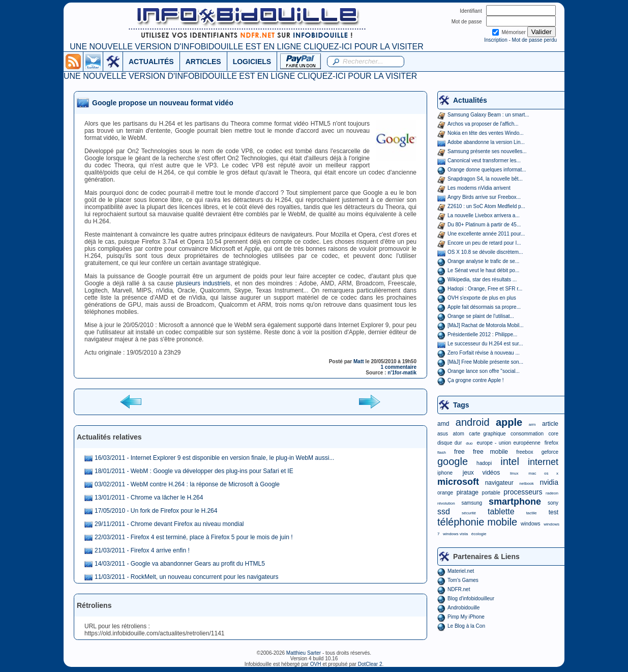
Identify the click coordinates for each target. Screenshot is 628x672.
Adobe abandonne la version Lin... (486, 142)
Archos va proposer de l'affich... (483, 124)
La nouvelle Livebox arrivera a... (484, 215)
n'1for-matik (402, 373)
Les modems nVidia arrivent (479, 188)
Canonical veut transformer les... (484, 160)
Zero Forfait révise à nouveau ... (484, 353)
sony (553, 503)
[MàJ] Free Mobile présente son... (485, 362)
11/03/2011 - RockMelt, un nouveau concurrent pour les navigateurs (187, 577)
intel (510, 461)
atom (459, 434)
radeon (552, 493)
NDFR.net (459, 589)
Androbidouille (463, 608)
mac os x (543, 473)
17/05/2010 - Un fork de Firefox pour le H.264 (156, 511)
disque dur (450, 443)
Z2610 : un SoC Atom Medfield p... (486, 206)
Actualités (470, 100)
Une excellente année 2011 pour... (486, 234)
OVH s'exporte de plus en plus (482, 298)
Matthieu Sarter (304, 653)
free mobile (490, 452)
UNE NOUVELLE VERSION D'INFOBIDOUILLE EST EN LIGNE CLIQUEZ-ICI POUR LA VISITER (246, 47)
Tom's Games (463, 580)
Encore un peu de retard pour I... (484, 243)
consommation (527, 434)
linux (514, 473)
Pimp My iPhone (466, 617)
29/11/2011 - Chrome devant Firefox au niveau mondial (169, 524)
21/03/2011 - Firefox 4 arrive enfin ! (142, 550)
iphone (445, 473)
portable (491, 493)
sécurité (469, 513)
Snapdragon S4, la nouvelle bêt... (485, 179)
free (459, 452)
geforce (550, 452)
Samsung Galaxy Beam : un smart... (488, 115)
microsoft (458, 482)
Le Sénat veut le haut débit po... (483, 270)
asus (443, 434)
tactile (532, 513)
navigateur (499, 483)
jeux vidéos (481, 473)
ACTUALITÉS (151, 62)
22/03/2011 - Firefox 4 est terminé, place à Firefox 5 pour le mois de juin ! (194, 537)
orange (445, 493)
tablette (501, 512)
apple (509, 422)
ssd (444, 512)
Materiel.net (461, 571)
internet (543, 462)
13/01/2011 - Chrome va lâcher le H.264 (149, 498)
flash (442, 452)
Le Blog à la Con (466, 626)
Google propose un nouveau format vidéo (163, 103)
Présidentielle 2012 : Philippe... (482, 334)
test (554, 512)
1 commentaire (398, 367)
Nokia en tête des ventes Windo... (486, 133)
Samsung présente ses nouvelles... (487, 151)
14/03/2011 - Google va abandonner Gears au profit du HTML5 (180, 564)
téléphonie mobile (477, 522)
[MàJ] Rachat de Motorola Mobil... (486, 325)
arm (532, 425)
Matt (359, 361)
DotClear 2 (370, 664)
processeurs (523, 492)
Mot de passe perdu (534, 40)
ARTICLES (203, 62)
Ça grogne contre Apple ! (476, 380)
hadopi (484, 463)
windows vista (455, 534)
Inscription (496, 40)
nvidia (549, 482)
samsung (472, 503)
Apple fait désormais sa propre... (484, 307)
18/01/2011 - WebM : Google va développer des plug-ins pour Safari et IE (194, 471)
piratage (468, 492)
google (453, 461)
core (554, 434)
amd (443, 424)
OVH (316, 664)
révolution (446, 503)
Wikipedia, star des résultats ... (482, 280)
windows (530, 524)
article (550, 424)
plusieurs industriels (203, 283)
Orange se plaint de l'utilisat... (481, 316)
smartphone (515, 502)
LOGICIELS (252, 62)
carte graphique (487, 434)
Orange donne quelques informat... (487, 170)
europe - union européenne (509, 443)
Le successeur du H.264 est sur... (485, 344)
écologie (479, 534)
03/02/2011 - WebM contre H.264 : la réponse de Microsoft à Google (187, 484)
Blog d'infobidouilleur (471, 598)
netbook (526, 484)
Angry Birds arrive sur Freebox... (484, 197)
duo (469, 443)
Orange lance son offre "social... (484, 371)
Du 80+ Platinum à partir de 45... (484, 225)
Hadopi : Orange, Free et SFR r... (485, 289)
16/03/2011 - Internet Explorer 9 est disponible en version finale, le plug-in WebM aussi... (214, 458)
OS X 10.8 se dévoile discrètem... (485, 252)
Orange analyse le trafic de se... (483, 261)
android (473, 422)
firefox (551, 443)
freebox (525, 452)
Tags (461, 405)
